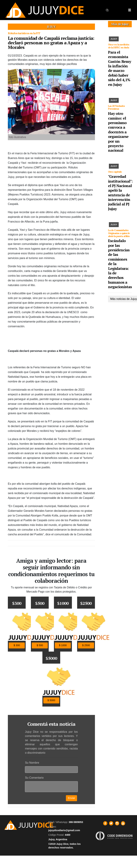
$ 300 (17, 645)
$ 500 (40, 645)
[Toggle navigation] (129, 10)
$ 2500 (86, 645)
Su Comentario (34, 778)
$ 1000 (63, 645)
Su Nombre (32, 763)
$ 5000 (51, 700)
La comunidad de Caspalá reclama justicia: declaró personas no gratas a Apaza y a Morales (51, 43)
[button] (107, 10)
